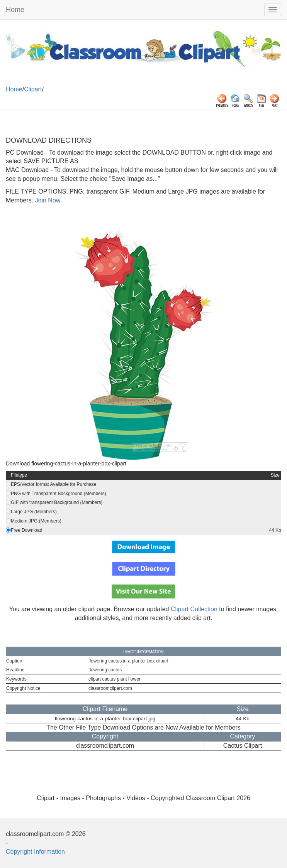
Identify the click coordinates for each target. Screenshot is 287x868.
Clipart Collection (194, 609)
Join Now (47, 200)
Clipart (33, 89)
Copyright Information (35, 852)
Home (15, 10)
